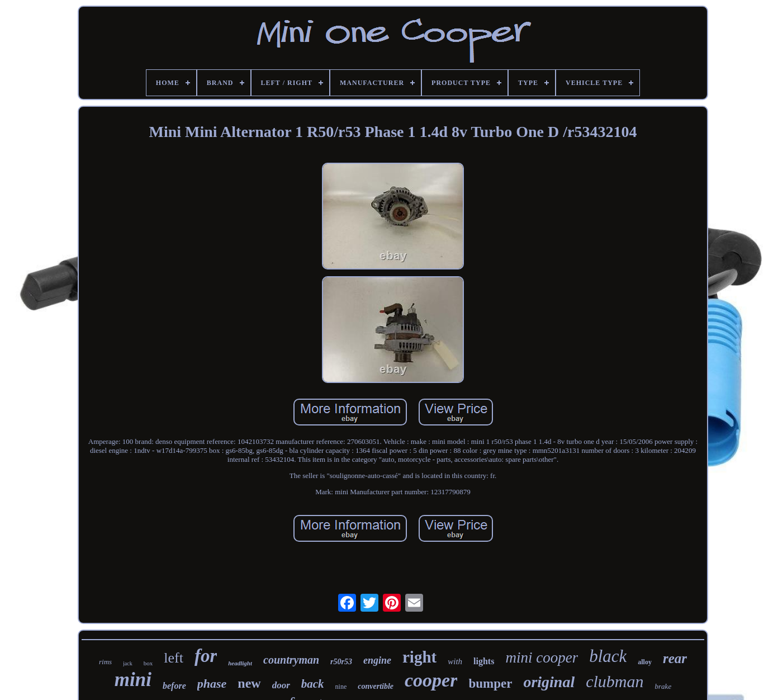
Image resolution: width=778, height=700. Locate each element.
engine (377, 660)
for (206, 656)
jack (128, 663)
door (281, 685)
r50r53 (341, 662)
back (313, 684)
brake (663, 686)
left (174, 658)
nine (341, 687)
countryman (291, 660)
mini (133, 680)
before (174, 686)
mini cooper (542, 658)
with (455, 661)
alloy (645, 662)
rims (105, 662)
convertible (376, 686)
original (549, 682)
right (419, 657)
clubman (615, 681)
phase (212, 684)
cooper (431, 680)
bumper (490, 684)
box (148, 663)
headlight (240, 663)
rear (675, 658)
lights (484, 661)
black (608, 656)
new (249, 683)
